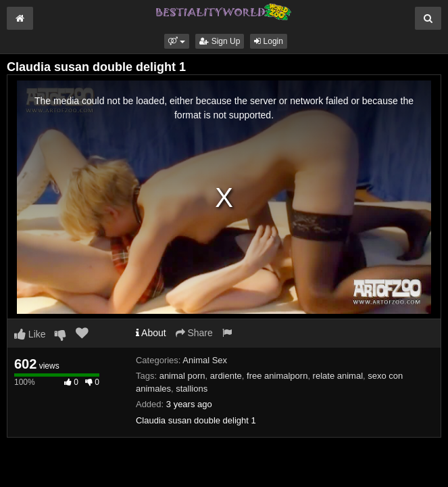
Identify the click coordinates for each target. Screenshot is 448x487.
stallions (192, 389)
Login (269, 41)
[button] (177, 41)
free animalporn (277, 376)
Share (194, 333)
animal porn (182, 376)
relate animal (338, 376)
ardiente (226, 376)
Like (30, 334)
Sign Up (220, 41)
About (151, 333)
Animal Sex (205, 360)
